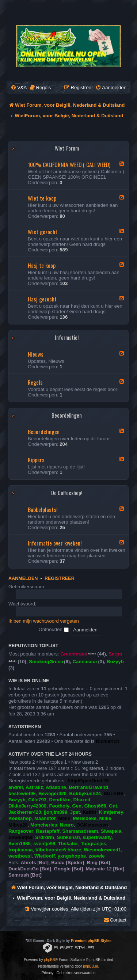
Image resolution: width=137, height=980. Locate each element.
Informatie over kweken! (55, 543)
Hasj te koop (42, 265)
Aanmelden (23, 578)
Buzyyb (115, 662)
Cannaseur (85, 662)
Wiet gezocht (43, 232)
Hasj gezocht (42, 299)
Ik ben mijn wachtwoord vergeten (44, 621)
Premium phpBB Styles (91, 941)
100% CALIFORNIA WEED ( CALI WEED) (69, 164)
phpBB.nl (90, 966)
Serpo (115, 654)
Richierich (107, 741)
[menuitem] (19, 88)
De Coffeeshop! (67, 493)
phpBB (50, 960)
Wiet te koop (42, 198)
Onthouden (54, 629)
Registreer (60, 578)
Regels (35, 382)
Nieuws (36, 354)
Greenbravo (74, 654)
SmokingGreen (46, 662)
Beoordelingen (67, 415)
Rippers (36, 460)
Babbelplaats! (43, 509)
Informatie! (67, 337)
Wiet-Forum (67, 148)
